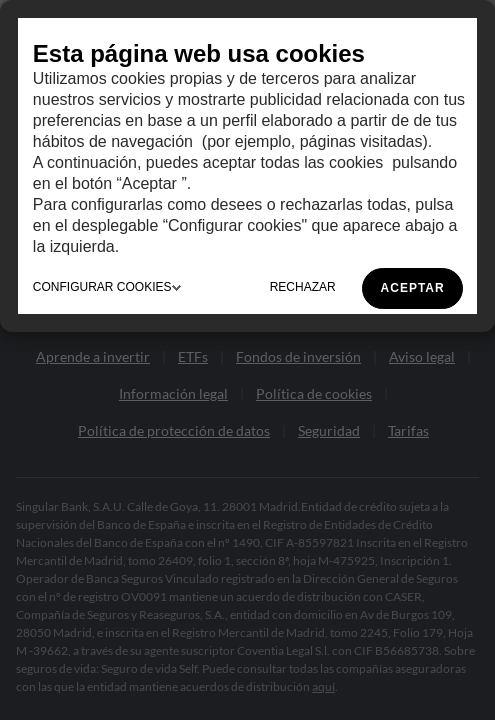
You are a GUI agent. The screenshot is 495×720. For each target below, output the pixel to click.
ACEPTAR (413, 288)
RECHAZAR (303, 287)
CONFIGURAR (107, 287)
